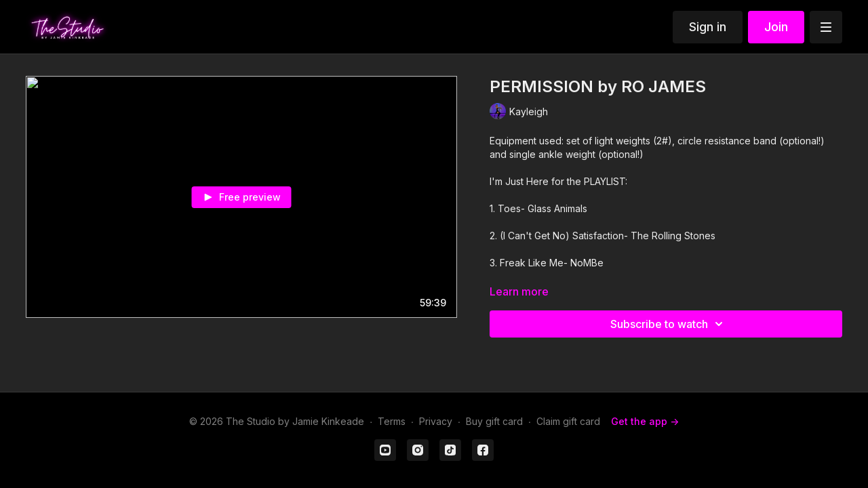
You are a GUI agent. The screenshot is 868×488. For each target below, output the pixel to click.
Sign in (708, 27)
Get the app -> (645, 421)
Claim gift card (568, 421)
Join (776, 27)
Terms (392, 421)
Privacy (436, 421)
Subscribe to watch (669, 324)
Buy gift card (494, 421)
